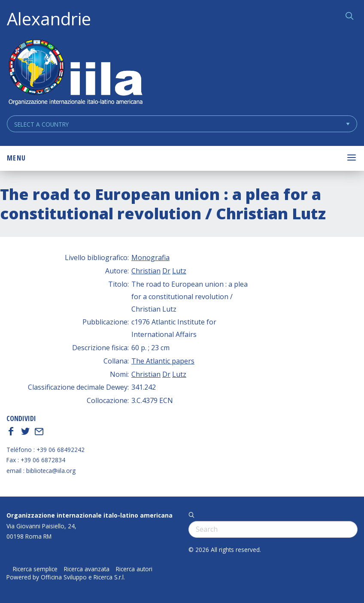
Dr (166, 271)
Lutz (179, 271)
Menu (16, 158)
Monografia (150, 258)
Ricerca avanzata (87, 569)
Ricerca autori (134, 569)
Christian (146, 271)
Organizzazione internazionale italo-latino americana (89, 515)
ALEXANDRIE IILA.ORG (75, 73)
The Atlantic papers (163, 361)
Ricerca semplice (35, 569)
